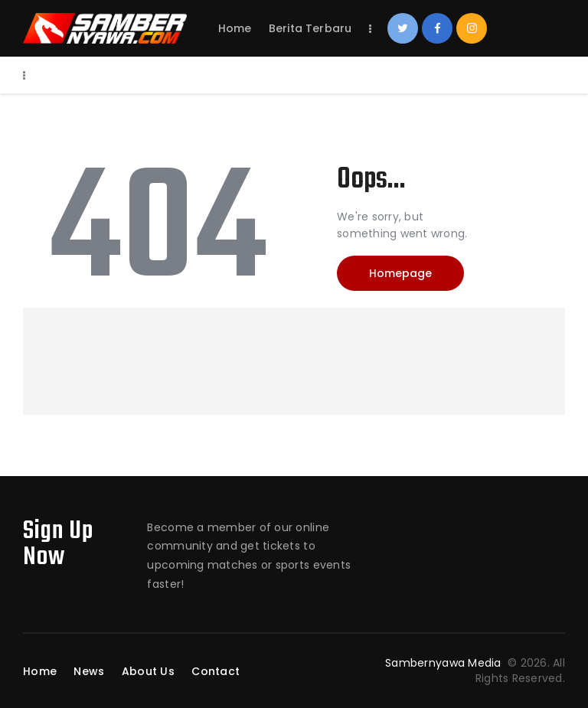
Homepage (400, 273)
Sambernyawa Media (445, 663)
